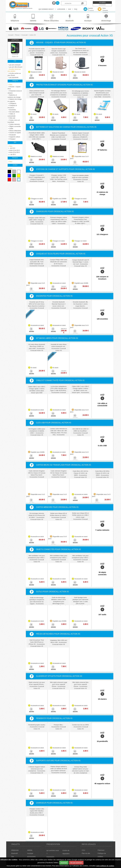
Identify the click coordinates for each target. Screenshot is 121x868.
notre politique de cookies (105, 866)
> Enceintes (12, 110)
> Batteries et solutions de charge (14, 96)
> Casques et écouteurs (12, 107)
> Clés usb (11, 118)
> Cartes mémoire (14, 124)
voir (102, 61)
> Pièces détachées (14, 131)
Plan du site (86, 853)
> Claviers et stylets (14, 133)
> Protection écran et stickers (15, 92)
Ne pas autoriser (76, 863)
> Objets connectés (14, 126)
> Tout (10, 85)
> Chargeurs (12, 103)
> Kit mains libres (13, 112)
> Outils (10, 128)
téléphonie (15, 850)
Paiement (101, 850)
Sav (13, 857)
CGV (83, 850)
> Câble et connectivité (12, 115)
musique (30, 853)
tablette (30, 850)
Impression (50, 857)
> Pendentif (12, 135)
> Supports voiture (14, 137)
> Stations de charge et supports (15, 100)
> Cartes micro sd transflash (14, 121)
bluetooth (15, 853)
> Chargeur (12, 139)
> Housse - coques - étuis (14, 88)
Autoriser (64, 863)
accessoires (31, 857)
